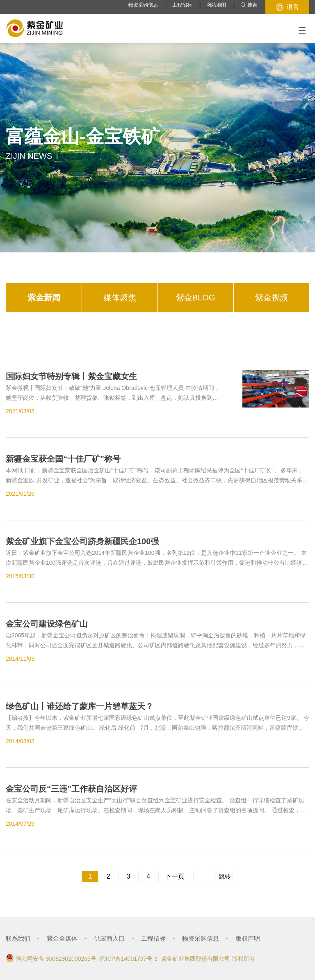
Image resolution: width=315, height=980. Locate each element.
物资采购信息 (143, 5)
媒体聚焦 (120, 298)
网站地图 (216, 5)
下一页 (175, 876)
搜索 (249, 5)
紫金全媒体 (62, 938)
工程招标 (182, 5)
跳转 (225, 877)
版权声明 (248, 938)
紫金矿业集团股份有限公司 (196, 959)
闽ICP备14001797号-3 (129, 959)
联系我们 (18, 938)
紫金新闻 (44, 298)
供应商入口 (109, 938)
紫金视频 (272, 298)
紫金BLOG (196, 298)
